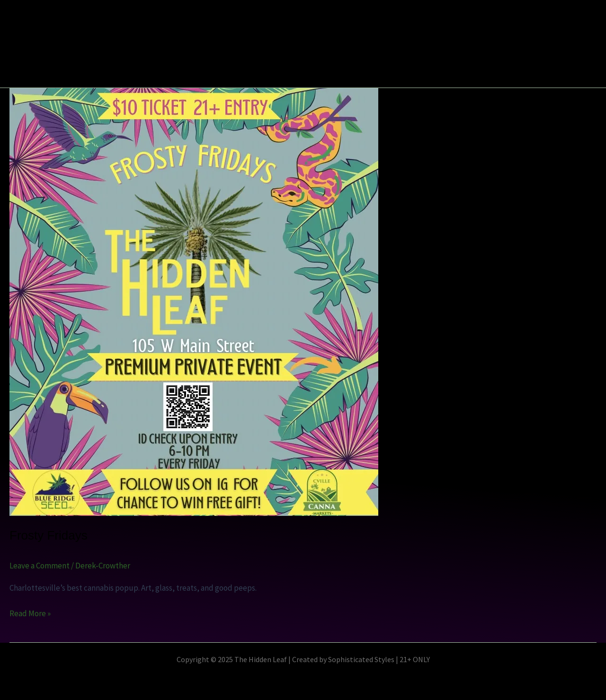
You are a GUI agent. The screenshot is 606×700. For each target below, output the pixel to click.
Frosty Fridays (49, 535)
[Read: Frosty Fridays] (194, 301)
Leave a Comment (40, 566)
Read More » (30, 613)
